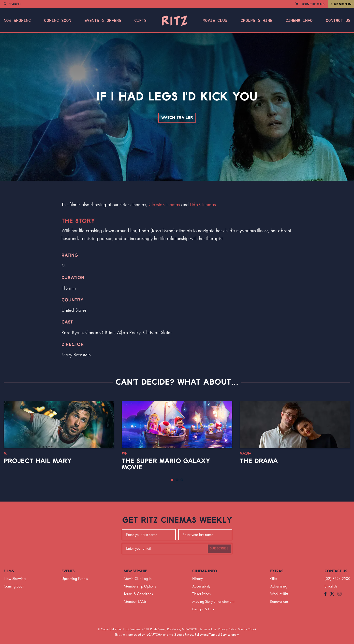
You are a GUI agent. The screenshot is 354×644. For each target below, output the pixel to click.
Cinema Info (299, 21)
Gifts (140, 21)
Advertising (279, 586)
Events (68, 571)
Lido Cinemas (203, 204)
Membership (135, 571)
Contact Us (338, 21)
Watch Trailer (177, 118)
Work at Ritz (279, 594)
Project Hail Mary (38, 461)
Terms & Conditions (138, 594)
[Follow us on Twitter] (332, 594)
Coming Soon (58, 21)
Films (9, 571)
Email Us (331, 586)
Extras (277, 571)
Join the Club (313, 4)
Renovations (279, 601)
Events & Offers (103, 21)
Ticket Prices (201, 594)
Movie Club (215, 21)
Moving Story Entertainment (213, 601)
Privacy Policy (227, 629)
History (198, 579)
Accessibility (201, 586)
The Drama (259, 461)
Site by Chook (247, 629)
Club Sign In (341, 4)
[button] (172, 480)
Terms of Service (220, 634)
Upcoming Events (75, 579)
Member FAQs (135, 601)
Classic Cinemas (164, 204)
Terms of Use (208, 629)
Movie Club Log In (138, 579)
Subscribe (219, 548)
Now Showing (17, 21)
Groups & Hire (256, 21)
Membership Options (140, 586)
